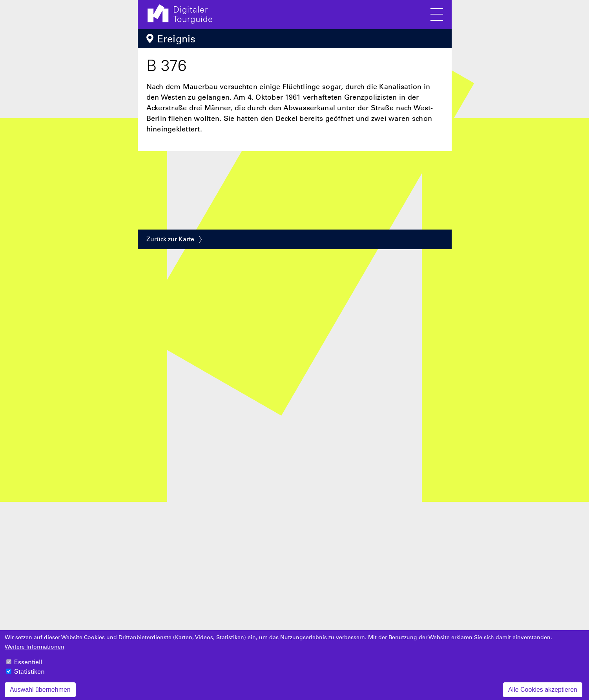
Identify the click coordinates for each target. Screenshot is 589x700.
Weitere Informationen (35, 651)
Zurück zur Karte (170, 239)
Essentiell (28, 666)
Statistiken (29, 676)
